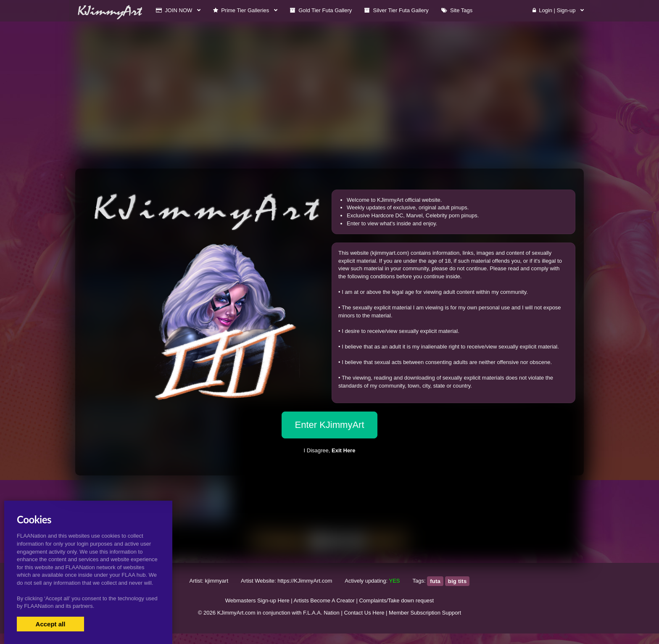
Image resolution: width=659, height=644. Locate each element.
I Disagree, (330, 450)
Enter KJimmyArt (329, 425)
